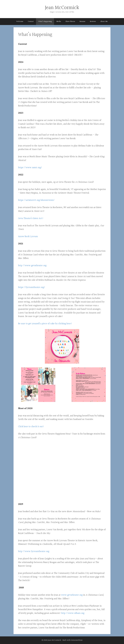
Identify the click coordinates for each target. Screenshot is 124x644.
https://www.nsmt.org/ (30, 168)
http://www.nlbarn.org (73, 613)
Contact (31, 21)
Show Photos (70, 21)
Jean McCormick (62, 8)
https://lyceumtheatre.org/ (32, 287)
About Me (104, 21)
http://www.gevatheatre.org (32, 266)
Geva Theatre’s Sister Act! (31, 218)
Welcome (20, 21)
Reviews (93, 21)
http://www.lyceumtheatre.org (34, 551)
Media (59, 21)
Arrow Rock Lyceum (28, 236)
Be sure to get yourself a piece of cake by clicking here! (45, 324)
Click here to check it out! (31, 427)
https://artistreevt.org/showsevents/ (36, 200)
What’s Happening (45, 21)
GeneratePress (77, 640)
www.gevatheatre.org (72, 595)
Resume (82, 21)
